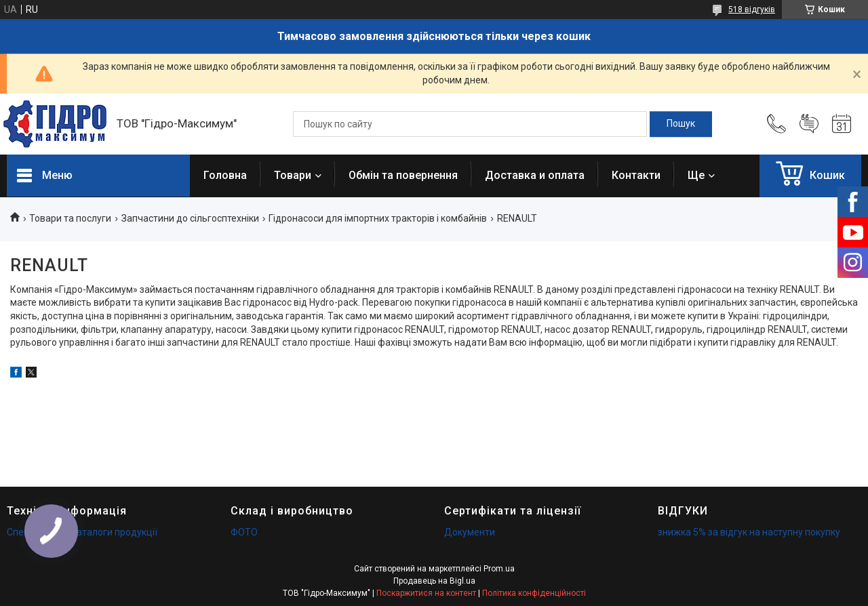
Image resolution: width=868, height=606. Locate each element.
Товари (293, 175)
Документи (470, 532)
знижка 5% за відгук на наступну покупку (749, 532)
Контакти (636, 175)
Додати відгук (809, 124)
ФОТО (244, 532)
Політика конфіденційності (534, 593)
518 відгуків (752, 9)
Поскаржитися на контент (426, 593)
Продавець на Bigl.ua (434, 581)
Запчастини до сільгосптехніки (190, 218)
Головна (225, 175)
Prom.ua (499, 569)
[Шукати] (681, 124)
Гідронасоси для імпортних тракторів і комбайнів (378, 218)
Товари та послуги (70, 218)
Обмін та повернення (403, 175)
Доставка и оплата (535, 175)
